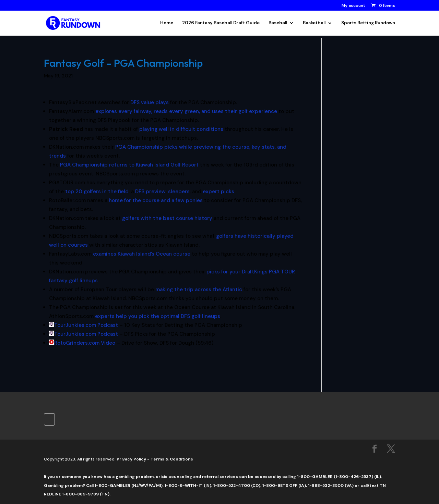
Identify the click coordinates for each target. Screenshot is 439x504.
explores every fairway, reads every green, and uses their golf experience (186, 111)
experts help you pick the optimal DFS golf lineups (158, 316)
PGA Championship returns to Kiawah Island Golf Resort (129, 165)
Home (167, 23)
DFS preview (150, 192)
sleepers (179, 192)
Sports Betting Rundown (368, 23)
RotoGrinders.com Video (85, 343)
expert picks (218, 192)
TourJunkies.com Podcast (86, 325)
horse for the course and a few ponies (156, 200)
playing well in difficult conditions (181, 129)
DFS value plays (150, 102)
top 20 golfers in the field (97, 192)
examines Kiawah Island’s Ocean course (142, 254)
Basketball (314, 23)
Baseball (278, 23)
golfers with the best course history (167, 218)
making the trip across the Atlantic (199, 290)
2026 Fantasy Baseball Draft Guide (221, 23)
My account (353, 6)
